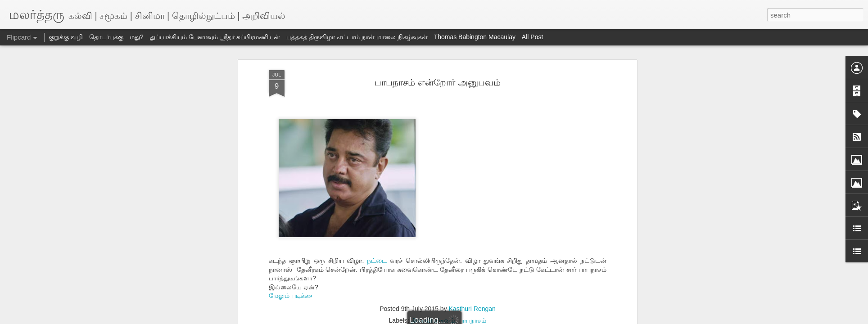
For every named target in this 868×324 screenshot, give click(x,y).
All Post (532, 37)
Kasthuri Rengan (472, 309)
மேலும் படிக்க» (291, 296)
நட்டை (377, 261)
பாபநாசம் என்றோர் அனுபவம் (437, 82)
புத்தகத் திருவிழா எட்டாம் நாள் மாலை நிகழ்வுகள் (357, 37)
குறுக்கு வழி (66, 37)
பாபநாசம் (472, 320)
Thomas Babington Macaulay (475, 37)
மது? (137, 37)
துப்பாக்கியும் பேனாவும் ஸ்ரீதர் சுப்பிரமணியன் (215, 37)
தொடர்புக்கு (106, 37)
